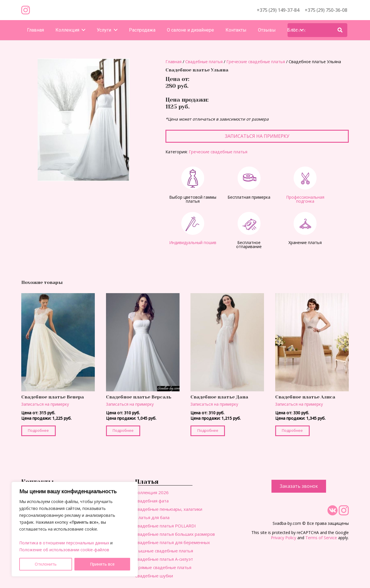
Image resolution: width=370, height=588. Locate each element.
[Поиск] (317, 30)
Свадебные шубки (154, 576)
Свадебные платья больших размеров (175, 534)
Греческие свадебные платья (256, 62)
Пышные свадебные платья (164, 551)
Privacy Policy (284, 538)
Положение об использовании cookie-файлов (64, 550)
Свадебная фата (152, 501)
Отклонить (46, 564)
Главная (174, 62)
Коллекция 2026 (152, 492)
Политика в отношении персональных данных (64, 543)
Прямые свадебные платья (163, 567)
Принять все (102, 564)
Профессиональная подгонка (305, 199)
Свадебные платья (204, 62)
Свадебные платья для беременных (173, 542)
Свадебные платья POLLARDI (165, 526)
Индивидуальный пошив (193, 242)
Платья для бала (152, 517)
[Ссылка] (26, 10)
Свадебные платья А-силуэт (164, 559)
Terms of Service (321, 538)
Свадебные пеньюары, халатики (169, 509)
